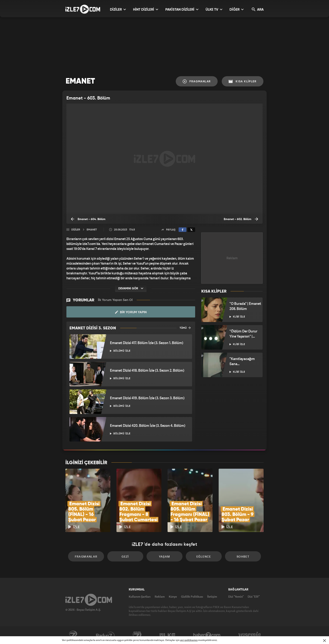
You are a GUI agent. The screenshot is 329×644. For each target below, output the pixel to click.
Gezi (125, 556)
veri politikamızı (189, 640)
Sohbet (243, 556)
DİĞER (237, 10)
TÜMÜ (185, 328)
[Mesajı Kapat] (325, 641)
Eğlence (204, 556)
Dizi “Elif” (254, 596)
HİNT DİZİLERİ (146, 10)
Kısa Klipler (243, 81)
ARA (258, 10)
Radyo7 (105, 635)
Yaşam (165, 556)
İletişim (212, 596)
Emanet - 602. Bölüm (241, 219)
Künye (173, 596)
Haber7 (207, 635)
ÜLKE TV (214, 10)
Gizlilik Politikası (192, 596)
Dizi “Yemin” (236, 596)
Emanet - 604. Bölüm (88, 219)
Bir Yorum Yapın (131, 312)
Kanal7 (73, 635)
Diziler (76, 230)
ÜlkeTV (167, 635)
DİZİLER (118, 10)
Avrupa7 (137, 635)
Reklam (160, 596)
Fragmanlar (197, 81)
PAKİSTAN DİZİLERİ (182, 10)
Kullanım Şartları (140, 596)
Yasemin (250, 635)
